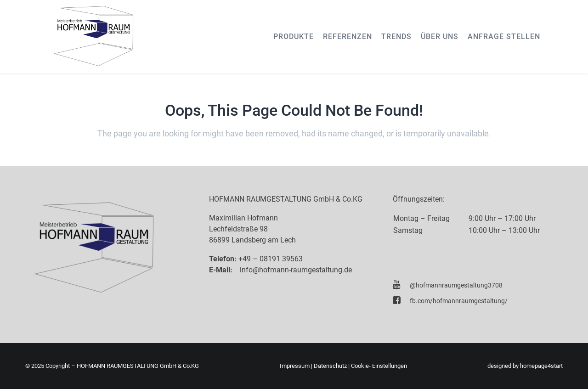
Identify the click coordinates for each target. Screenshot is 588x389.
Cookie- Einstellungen (379, 366)
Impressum (295, 366)
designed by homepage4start (525, 366)
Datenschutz (330, 366)
